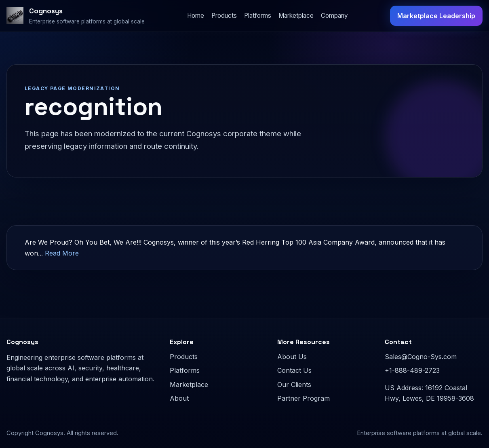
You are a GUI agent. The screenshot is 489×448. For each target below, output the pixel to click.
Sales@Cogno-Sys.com (421, 357)
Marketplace (296, 16)
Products (224, 16)
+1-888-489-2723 (412, 370)
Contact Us (294, 370)
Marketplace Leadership (436, 16)
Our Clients (294, 385)
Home (196, 16)
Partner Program (304, 398)
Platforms (258, 16)
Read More (62, 253)
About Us (292, 357)
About (179, 398)
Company (334, 16)
